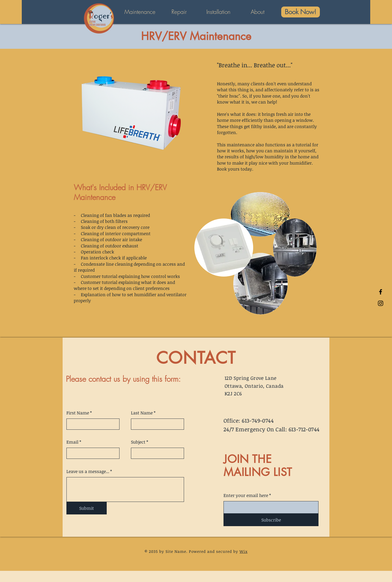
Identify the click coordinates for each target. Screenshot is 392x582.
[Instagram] (381, 303)
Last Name (142, 413)
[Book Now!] (301, 12)
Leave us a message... (88, 471)
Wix (244, 551)
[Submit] (87, 508)
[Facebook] (381, 292)
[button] (140, 12)
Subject (138, 442)
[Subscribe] (271, 520)
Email (72, 442)
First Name (78, 413)
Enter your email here (246, 495)
